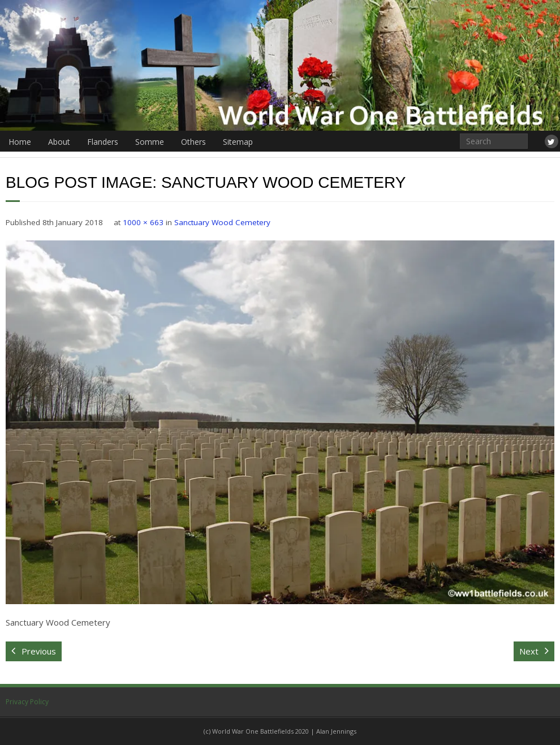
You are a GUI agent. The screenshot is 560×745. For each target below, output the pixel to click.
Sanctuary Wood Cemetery (222, 222)
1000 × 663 (143, 222)
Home (20, 142)
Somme (150, 142)
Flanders (103, 142)
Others (193, 142)
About (59, 142)
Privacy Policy (27, 702)
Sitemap (238, 142)
